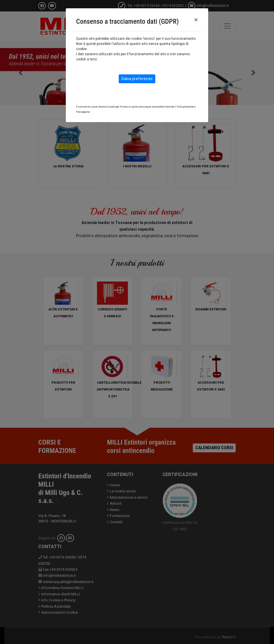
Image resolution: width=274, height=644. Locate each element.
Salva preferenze (137, 79)
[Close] (196, 20)
